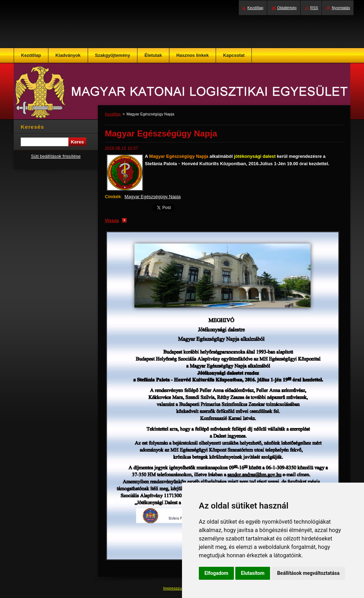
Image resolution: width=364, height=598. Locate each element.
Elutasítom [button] (253, 573)
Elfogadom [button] (216, 573)
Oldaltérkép (287, 8)
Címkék (113, 197)
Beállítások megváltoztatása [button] (308, 573)
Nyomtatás (341, 8)
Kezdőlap (113, 114)
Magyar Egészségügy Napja (153, 197)
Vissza (112, 220)
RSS (314, 8)
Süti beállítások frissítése (56, 156)
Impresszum (175, 588)
